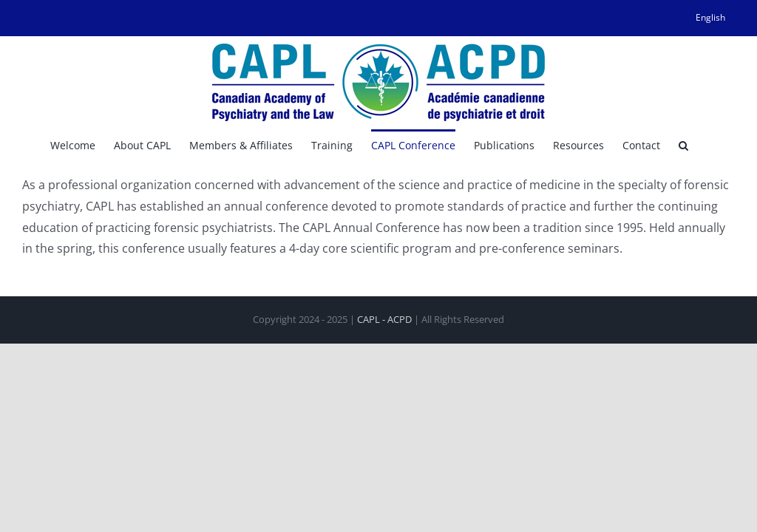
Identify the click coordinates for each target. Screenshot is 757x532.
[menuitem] (710, 18)
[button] (683, 144)
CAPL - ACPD (384, 319)
